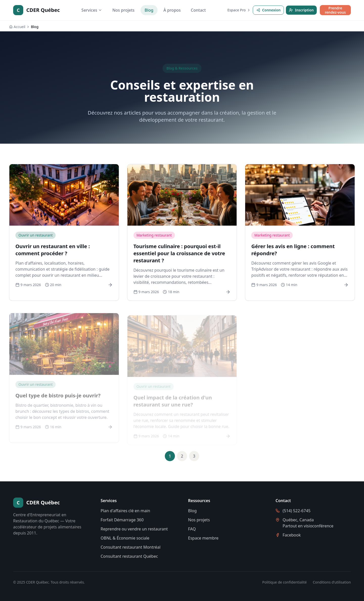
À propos (172, 10)
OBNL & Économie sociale (125, 538)
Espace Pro (239, 10)
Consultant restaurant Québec (129, 556)
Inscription (301, 10)
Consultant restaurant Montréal (131, 547)
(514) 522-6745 (297, 511)
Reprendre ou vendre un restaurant (134, 529)
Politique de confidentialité (285, 582)
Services (92, 10)
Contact (198, 10)
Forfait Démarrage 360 (122, 520)
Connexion (268, 10)
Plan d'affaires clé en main (125, 511)
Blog (149, 10)
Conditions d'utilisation (332, 582)
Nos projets (123, 10)
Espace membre (203, 538)
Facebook (292, 535)
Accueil (17, 27)
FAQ (192, 529)
